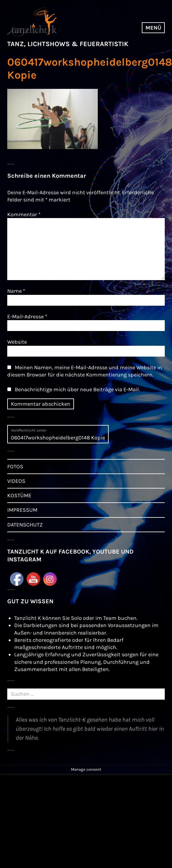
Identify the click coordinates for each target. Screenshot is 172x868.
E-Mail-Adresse (27, 317)
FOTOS (15, 467)
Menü (153, 28)
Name (16, 291)
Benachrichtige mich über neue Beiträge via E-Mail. (77, 389)
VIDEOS (16, 481)
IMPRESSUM (22, 510)
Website (17, 342)
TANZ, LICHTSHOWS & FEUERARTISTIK (68, 44)
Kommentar (24, 214)
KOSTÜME (19, 495)
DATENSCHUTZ (25, 525)
